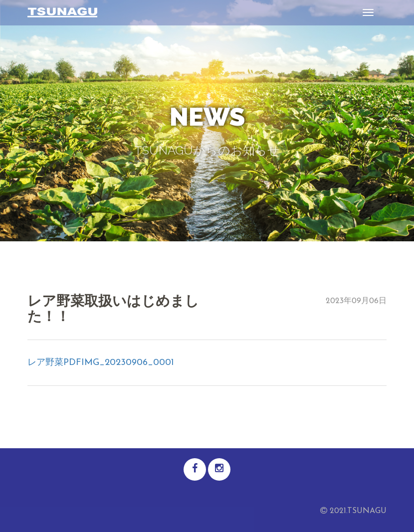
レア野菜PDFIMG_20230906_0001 (101, 363)
